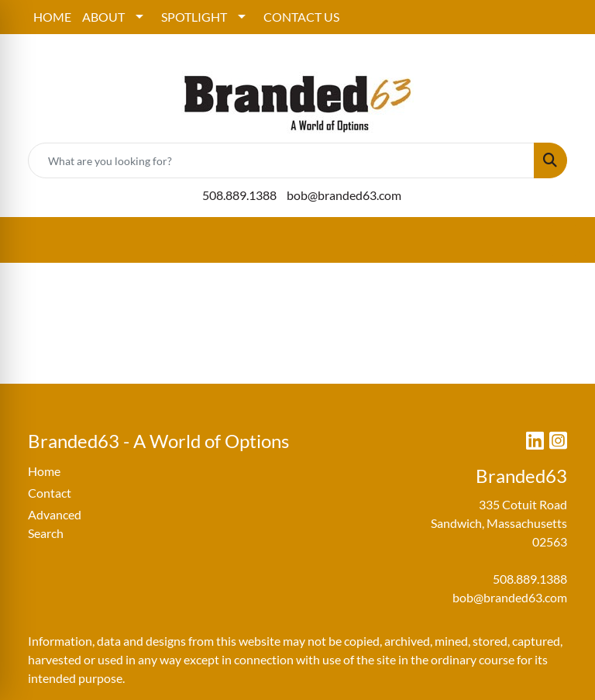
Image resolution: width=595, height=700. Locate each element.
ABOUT (103, 17)
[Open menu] (564, 240)
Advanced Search (55, 524)
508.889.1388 (239, 195)
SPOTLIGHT (194, 17)
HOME (52, 17)
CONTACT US (301, 17)
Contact (50, 493)
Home (44, 471)
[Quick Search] (281, 160)
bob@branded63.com (344, 195)
